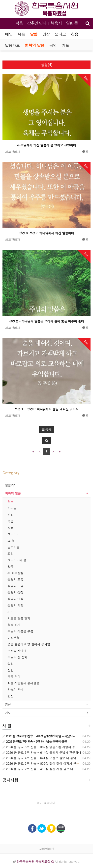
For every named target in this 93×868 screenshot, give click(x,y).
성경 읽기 (14, 625)
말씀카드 (12, 45)
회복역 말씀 (35, 45)
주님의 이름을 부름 (20, 631)
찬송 (75, 34)
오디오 (60, 34)
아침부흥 (13, 638)
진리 (10, 515)
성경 (10, 502)
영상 (46, 34)
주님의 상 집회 (17, 657)
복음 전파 (14, 676)
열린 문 (72, 23)
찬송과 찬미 (15, 689)
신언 (10, 670)
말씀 (34, 34)
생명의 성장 (15, 592)
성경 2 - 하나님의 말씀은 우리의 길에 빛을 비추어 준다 (46, 321)
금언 (53, 45)
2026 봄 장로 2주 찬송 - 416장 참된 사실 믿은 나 (38, 769)
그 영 (11, 540)
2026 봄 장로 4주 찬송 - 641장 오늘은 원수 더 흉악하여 (42, 758)
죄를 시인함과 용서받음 (23, 683)
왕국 (10, 566)
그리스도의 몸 (17, 560)
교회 (10, 553)
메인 (9, 34)
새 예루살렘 (15, 573)
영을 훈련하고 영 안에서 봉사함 (29, 644)
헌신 (10, 696)
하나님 (12, 508)
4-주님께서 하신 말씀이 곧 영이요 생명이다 (46, 145)
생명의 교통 (15, 579)
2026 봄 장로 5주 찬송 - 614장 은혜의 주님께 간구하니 (42, 752)
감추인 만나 (37, 23)
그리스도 (13, 534)
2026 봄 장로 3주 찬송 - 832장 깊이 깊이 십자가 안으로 (42, 763)
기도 (65, 45)
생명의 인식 (15, 599)
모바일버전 (47, 849)
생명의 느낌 (15, 586)
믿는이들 (13, 547)
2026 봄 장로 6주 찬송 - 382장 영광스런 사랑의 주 (39, 747)
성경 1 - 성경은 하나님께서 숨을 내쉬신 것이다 (46, 409)
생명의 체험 (15, 605)
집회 (10, 663)
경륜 (10, 527)
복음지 (56, 23)
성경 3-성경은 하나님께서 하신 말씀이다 (46, 233)
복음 (19, 23)
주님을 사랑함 (17, 651)
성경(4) (47, 65)
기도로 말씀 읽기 (19, 618)
